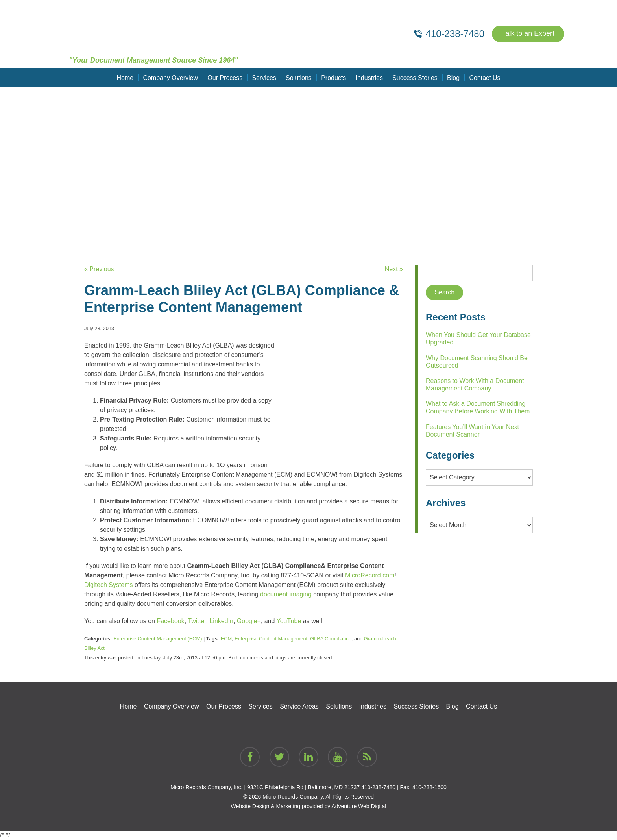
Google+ (249, 621)
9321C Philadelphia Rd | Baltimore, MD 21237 (303, 787)
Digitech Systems (109, 585)
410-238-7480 (378, 787)
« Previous (99, 269)
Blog (453, 77)
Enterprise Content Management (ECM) (158, 639)
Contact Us (484, 77)
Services (264, 77)
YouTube (289, 621)
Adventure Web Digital (359, 806)
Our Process (225, 77)
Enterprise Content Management (271, 639)
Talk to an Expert (528, 34)
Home (126, 77)
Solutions (299, 77)
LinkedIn (221, 621)
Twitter (197, 621)
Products (333, 77)
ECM (226, 639)
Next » (394, 269)
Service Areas (299, 706)
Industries (369, 77)
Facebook (170, 621)
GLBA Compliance (331, 639)
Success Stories (415, 77)
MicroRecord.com (370, 575)
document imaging (286, 594)
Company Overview (171, 77)
